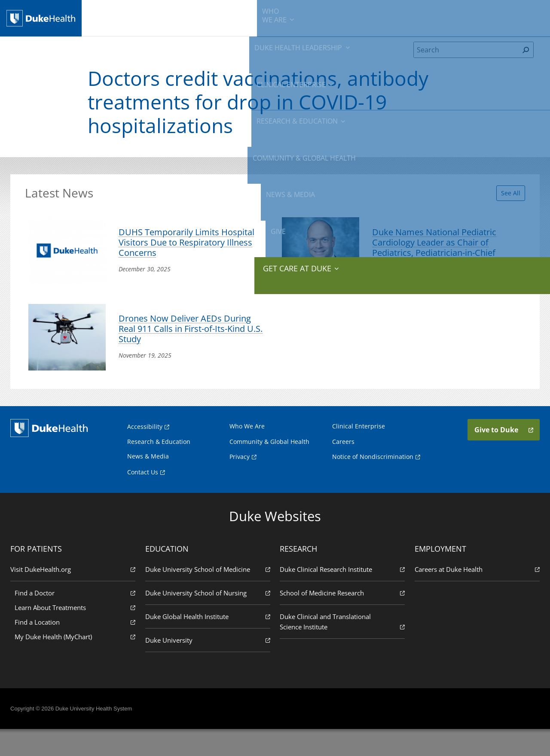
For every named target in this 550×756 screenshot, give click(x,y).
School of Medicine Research (342, 619)
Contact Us (143, 499)
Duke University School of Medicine (208, 596)
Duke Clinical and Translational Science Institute (342, 648)
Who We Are (247, 453)
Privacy (240, 483)
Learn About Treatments (77, 634)
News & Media (437, 17)
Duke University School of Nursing (208, 619)
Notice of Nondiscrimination (373, 483)
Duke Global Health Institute (208, 643)
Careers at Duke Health (475, 596)
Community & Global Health (376, 17)
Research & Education (304, 17)
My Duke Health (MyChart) (77, 663)
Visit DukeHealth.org (75, 596)
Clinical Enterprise (237, 17)
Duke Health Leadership (171, 17)
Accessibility (145, 453)
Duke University (208, 666)
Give (474, 13)
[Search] (466, 58)
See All (504, 198)
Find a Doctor (77, 619)
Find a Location (77, 648)
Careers (343, 468)
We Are (122, 17)
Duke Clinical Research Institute (342, 596)
